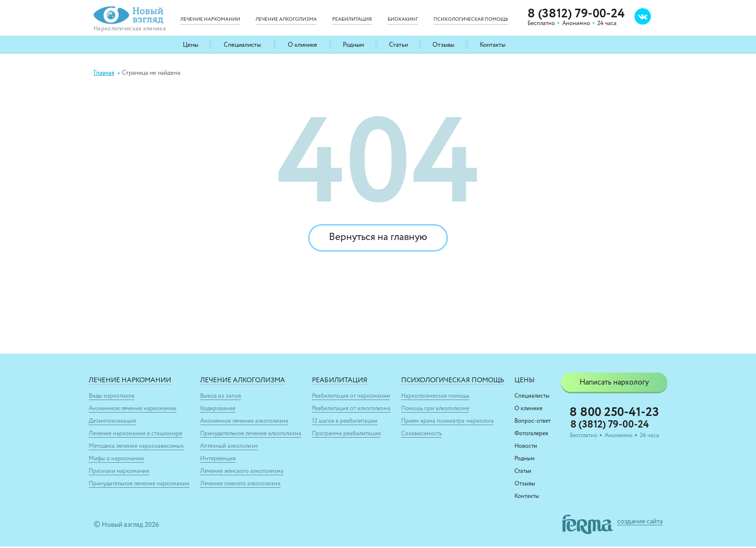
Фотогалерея (531, 435)
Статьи (398, 45)
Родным (353, 45)
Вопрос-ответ (533, 423)
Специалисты (242, 45)
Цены (190, 45)
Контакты (492, 45)
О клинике (302, 45)
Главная (104, 73)
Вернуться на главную (378, 239)
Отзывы (443, 45)
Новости (526, 448)
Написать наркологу (614, 384)
